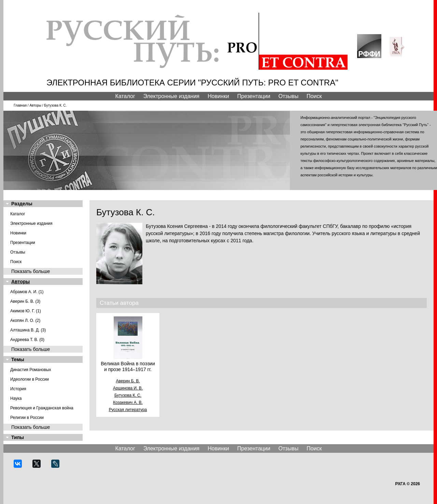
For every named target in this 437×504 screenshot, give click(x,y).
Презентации (254, 96)
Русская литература (128, 410)
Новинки (218, 96)
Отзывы (289, 96)
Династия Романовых (31, 370)
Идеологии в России (30, 379)
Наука (16, 398)
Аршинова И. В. (128, 388)
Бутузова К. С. (128, 395)
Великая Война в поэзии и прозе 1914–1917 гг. (128, 366)
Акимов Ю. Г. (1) (26, 311)
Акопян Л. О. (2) (25, 321)
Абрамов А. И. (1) (27, 292)
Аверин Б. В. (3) (25, 301)
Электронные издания (172, 96)
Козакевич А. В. (128, 403)
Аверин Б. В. (128, 381)
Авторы (35, 105)
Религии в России (27, 418)
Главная (20, 105)
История (18, 389)
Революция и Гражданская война (42, 408)
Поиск (314, 96)
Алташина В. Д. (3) (28, 330)
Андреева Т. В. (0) (27, 340)
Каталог (125, 96)
